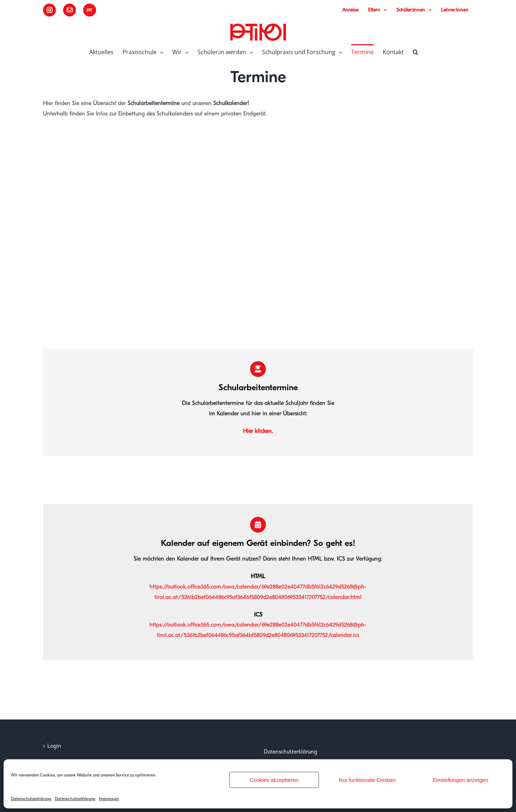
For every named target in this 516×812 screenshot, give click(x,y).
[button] (415, 51)
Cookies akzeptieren (274, 780)
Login (54, 746)
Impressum (109, 799)
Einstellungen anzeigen (460, 780)
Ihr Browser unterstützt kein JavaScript (258, 234)
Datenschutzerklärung (31, 799)
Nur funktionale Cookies (367, 780)
